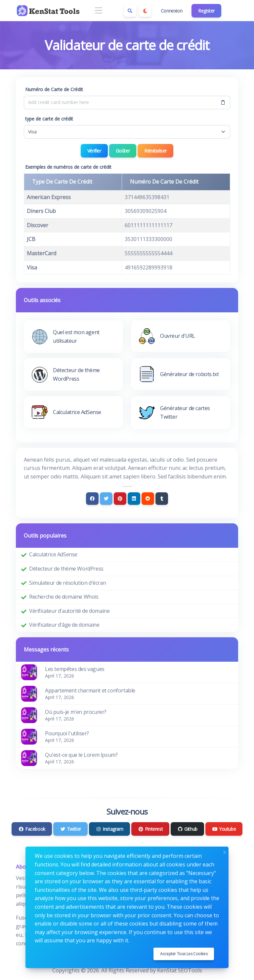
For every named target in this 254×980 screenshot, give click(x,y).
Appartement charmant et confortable (90, 690)
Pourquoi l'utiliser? (67, 733)
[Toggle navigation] (98, 11)
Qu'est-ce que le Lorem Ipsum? (81, 755)
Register (206, 11)
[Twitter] (106, 499)
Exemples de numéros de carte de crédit (68, 167)
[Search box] (130, 11)
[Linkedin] (134, 499)
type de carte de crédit (49, 119)
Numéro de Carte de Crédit (54, 89)
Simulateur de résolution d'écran (67, 583)
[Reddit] (148, 499)
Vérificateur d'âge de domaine (64, 625)
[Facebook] (92, 499)
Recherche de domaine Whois (64, 597)
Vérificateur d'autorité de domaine (69, 611)
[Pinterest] (120, 499)
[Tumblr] (162, 499)
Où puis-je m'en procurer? (76, 712)
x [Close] (225, 851)
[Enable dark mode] (145, 11)
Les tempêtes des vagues (75, 669)
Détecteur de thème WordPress (66, 569)
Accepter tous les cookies (184, 954)
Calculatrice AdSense (53, 554)
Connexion (171, 11)
